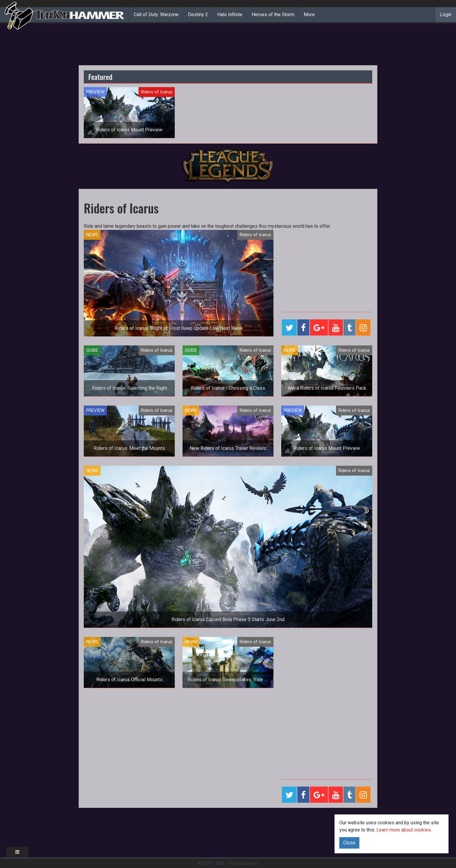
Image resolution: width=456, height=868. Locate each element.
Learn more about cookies (404, 830)
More (309, 15)
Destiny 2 (198, 15)
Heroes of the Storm (273, 15)
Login (446, 15)
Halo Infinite (230, 15)
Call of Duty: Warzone (156, 15)
